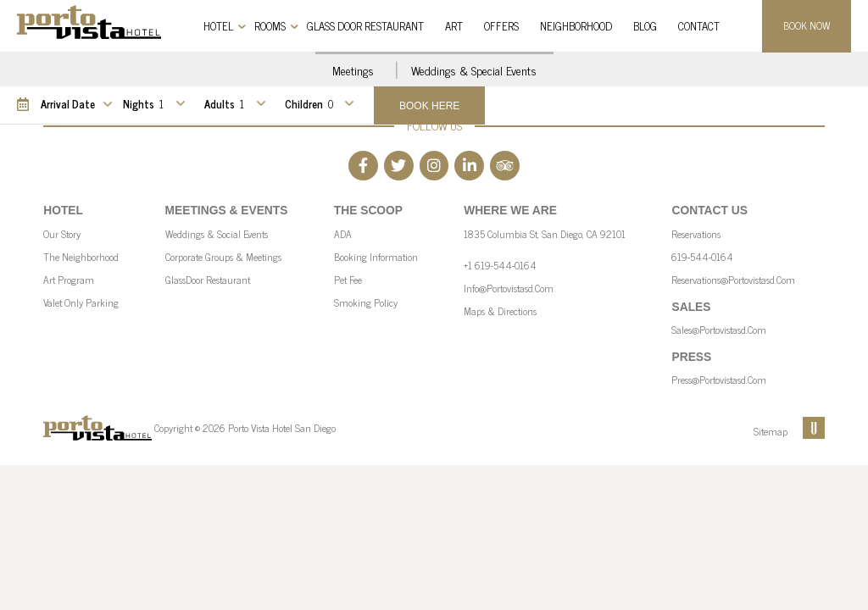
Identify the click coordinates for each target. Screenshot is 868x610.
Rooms (270, 26)
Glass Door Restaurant (365, 26)
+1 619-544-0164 (500, 265)
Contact (699, 26)
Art (454, 26)
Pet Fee (348, 280)
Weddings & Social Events (217, 234)
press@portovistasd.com (719, 380)
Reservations (696, 234)
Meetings (353, 70)
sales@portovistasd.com (719, 330)
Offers (501, 26)
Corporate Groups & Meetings (223, 257)
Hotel (218, 26)
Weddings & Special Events (474, 70)
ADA (343, 234)
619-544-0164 (702, 257)
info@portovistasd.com (509, 288)
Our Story (62, 234)
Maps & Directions (500, 311)
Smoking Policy (366, 302)
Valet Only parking (81, 302)
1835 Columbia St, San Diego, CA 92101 (545, 234)
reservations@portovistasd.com (733, 280)
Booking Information (376, 257)
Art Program (69, 280)
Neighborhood (576, 26)
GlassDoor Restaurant (208, 280)
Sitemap (771, 431)
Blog (645, 26)
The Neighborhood (81, 257)
